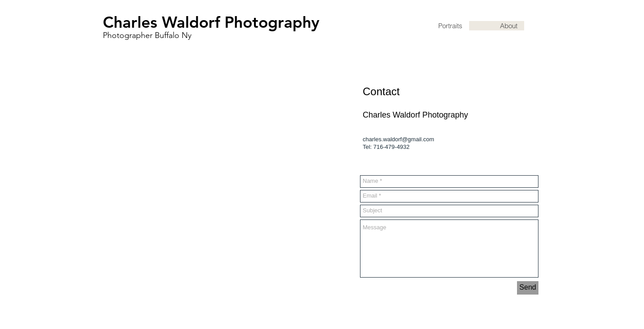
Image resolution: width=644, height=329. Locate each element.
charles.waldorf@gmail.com (398, 139)
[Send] (528, 288)
